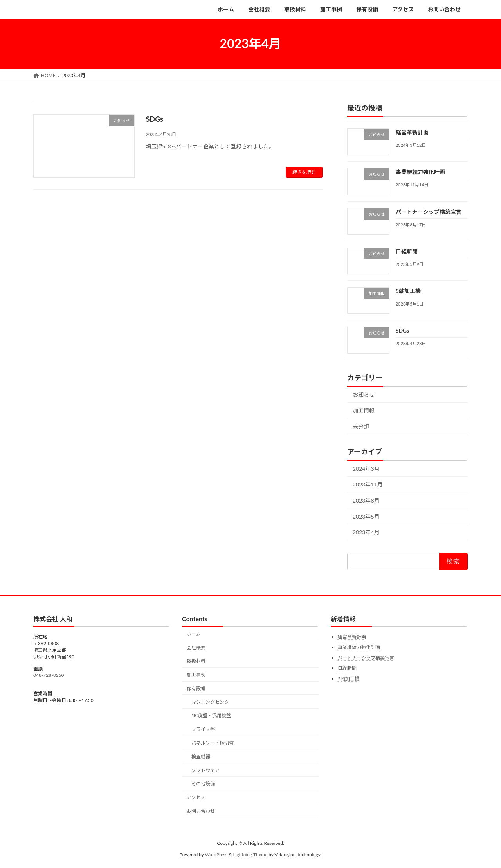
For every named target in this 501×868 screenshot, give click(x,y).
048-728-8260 (49, 675)
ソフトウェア (205, 770)
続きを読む (304, 172)
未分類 (361, 426)
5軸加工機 (408, 291)
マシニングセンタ (210, 702)
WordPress (216, 854)
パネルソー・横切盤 (213, 743)
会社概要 (196, 648)
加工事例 (196, 675)
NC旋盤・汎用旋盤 (211, 716)
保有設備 (196, 688)
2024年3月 (366, 468)
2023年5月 (366, 516)
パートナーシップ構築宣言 (429, 211)
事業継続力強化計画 (420, 172)
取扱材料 (196, 661)
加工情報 (364, 410)
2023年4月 (366, 532)
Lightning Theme (250, 854)
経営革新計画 (412, 132)
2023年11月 (368, 484)
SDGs (155, 119)
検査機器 (201, 757)
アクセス (196, 797)
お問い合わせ (201, 811)
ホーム (194, 634)
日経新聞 (407, 251)
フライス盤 (203, 729)
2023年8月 (366, 500)
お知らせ (364, 394)
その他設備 (203, 784)
